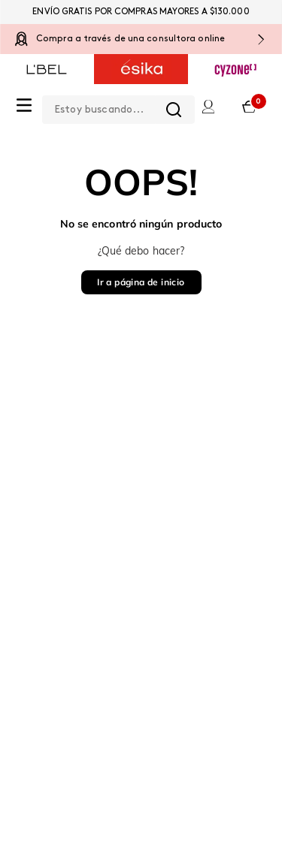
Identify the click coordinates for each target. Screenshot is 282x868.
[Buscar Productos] (174, 110)
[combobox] (118, 107)
